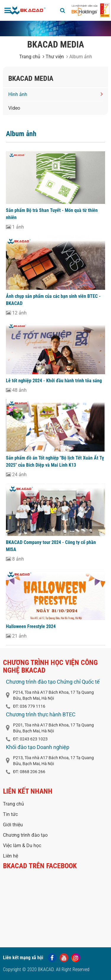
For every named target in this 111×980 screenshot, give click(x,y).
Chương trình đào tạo (25, 835)
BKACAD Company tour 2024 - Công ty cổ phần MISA (51, 546)
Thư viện (53, 57)
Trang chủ (30, 57)
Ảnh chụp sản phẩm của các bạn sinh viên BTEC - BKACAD (53, 300)
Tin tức (10, 814)
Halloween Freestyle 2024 (31, 626)
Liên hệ (11, 856)
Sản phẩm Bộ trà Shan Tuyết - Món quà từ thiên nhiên (52, 214)
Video (14, 108)
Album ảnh (21, 134)
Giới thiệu (13, 825)
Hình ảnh (55, 94)
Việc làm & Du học (22, 845)
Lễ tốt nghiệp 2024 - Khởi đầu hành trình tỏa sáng (54, 381)
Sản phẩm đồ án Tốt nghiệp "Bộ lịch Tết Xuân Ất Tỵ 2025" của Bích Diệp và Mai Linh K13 (55, 461)
